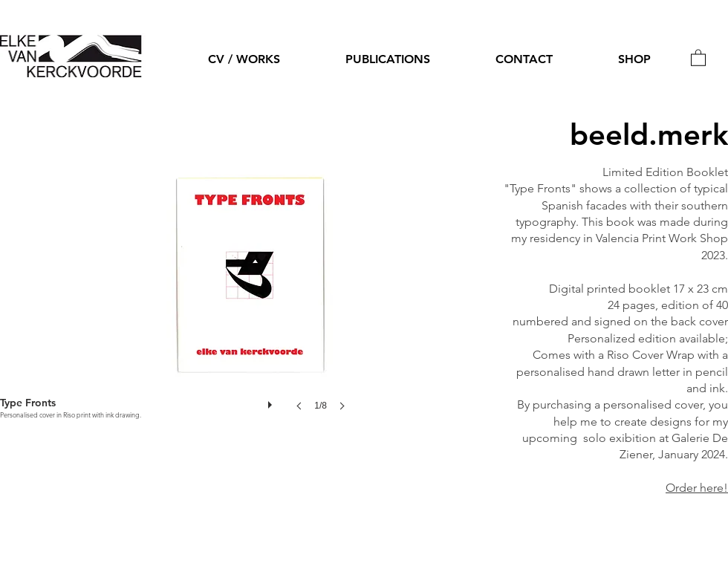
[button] (698, 57)
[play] (272, 401)
